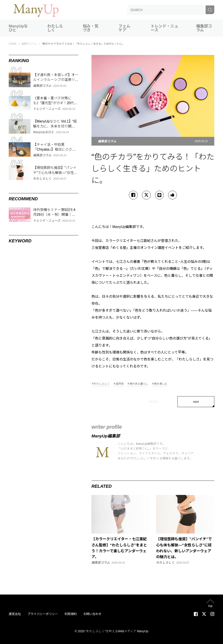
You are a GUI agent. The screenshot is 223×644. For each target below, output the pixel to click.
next (196, 402)
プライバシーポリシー (43, 614)
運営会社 (15, 614)
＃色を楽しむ (159, 384)
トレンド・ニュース (164, 28)
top (210, 606)
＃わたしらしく (101, 384)
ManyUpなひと (18, 28)
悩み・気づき (91, 28)
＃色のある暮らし (138, 384)
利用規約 (71, 614)
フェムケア (124, 28)
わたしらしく (55, 28)
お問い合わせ (92, 614)
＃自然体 (118, 384)
